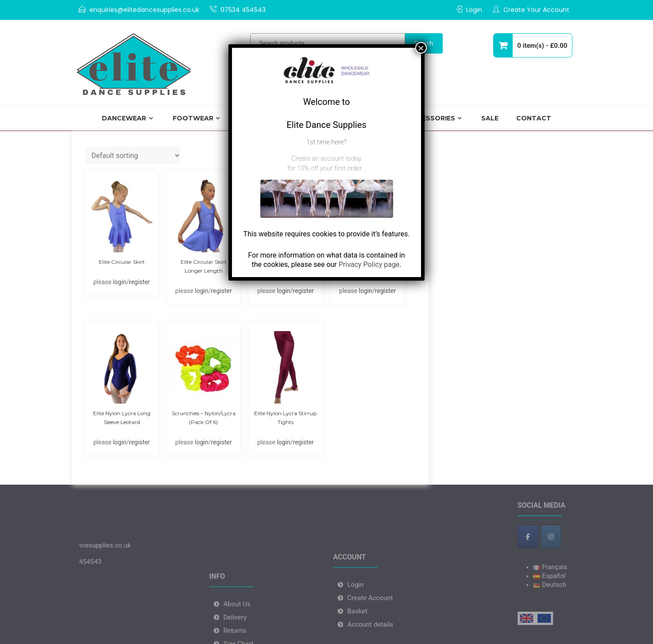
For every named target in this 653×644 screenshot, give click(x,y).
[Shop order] (133, 155)
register (139, 282)
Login (474, 10)
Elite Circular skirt (122, 262)
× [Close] (421, 48)
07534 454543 (243, 10)
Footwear (193, 118)
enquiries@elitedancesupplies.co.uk (144, 10)
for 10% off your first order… (326, 168)
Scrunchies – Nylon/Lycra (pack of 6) (204, 418)
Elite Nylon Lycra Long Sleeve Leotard (122, 418)
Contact (534, 118)
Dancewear (124, 118)
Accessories (431, 118)
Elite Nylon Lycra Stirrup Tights (285, 418)
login (120, 282)
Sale (490, 118)
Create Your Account (536, 10)
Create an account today (327, 158)
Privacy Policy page (369, 264)
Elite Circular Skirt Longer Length (204, 266)
